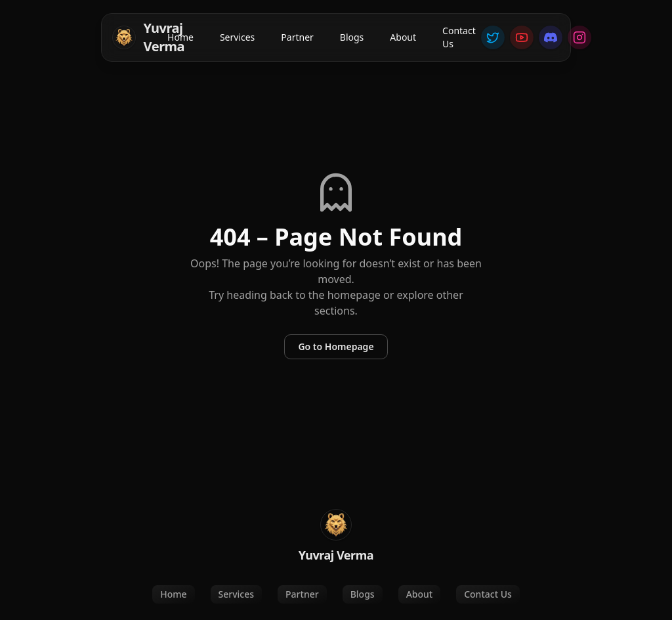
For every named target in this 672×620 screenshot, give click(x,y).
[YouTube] (522, 37)
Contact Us (459, 37)
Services (237, 37)
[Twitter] (493, 37)
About (403, 37)
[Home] (137, 37)
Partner (297, 37)
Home (180, 37)
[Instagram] (579, 37)
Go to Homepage (336, 346)
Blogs (352, 37)
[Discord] (551, 37)
